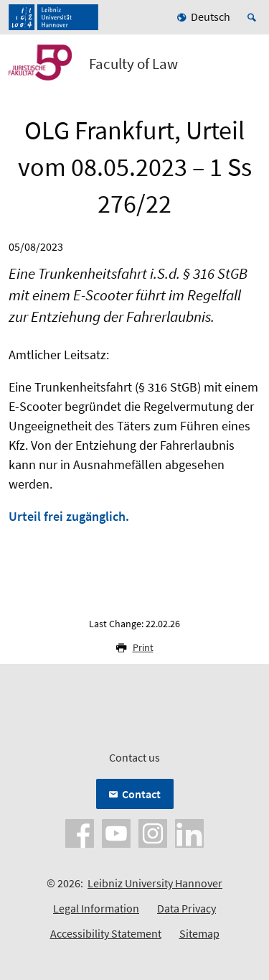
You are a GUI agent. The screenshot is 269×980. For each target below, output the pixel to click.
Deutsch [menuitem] (211, 17)
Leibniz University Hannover (155, 883)
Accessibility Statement (106, 933)
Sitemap (199, 933)
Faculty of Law (133, 64)
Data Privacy (187, 908)
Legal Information (96, 908)
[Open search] (254, 17)
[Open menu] (249, 67)
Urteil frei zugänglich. (69, 516)
